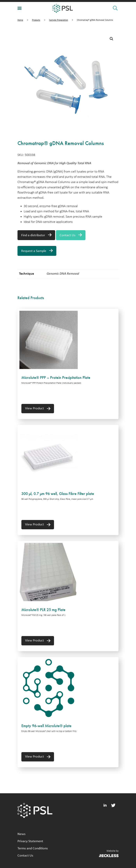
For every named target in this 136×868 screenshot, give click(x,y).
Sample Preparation (59, 20)
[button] (112, 39)
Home (20, 20)
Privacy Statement (30, 841)
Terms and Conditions (33, 848)
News (21, 834)
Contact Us (68, 235)
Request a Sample (34, 251)
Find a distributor (33, 235)
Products (36, 20)
